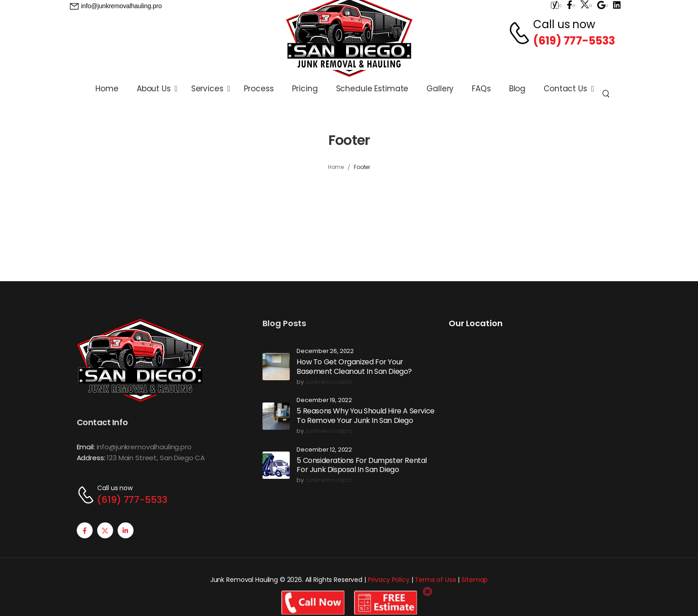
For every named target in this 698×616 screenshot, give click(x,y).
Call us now (564, 24)
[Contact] (521, 33)
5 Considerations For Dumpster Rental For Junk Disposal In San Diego (362, 465)
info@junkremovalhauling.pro (144, 447)
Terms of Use (435, 580)
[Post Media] (276, 367)
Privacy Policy (389, 580)
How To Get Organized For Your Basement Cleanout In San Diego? (354, 367)
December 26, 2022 (325, 351)
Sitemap (475, 580)
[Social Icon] (85, 530)
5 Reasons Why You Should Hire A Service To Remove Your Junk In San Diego (365, 416)
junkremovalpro (329, 382)
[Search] (607, 93)
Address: (91, 458)
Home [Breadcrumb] (336, 167)
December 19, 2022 (324, 400)
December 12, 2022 (324, 450)
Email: (86, 447)
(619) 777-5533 (574, 41)
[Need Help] (116, 6)
